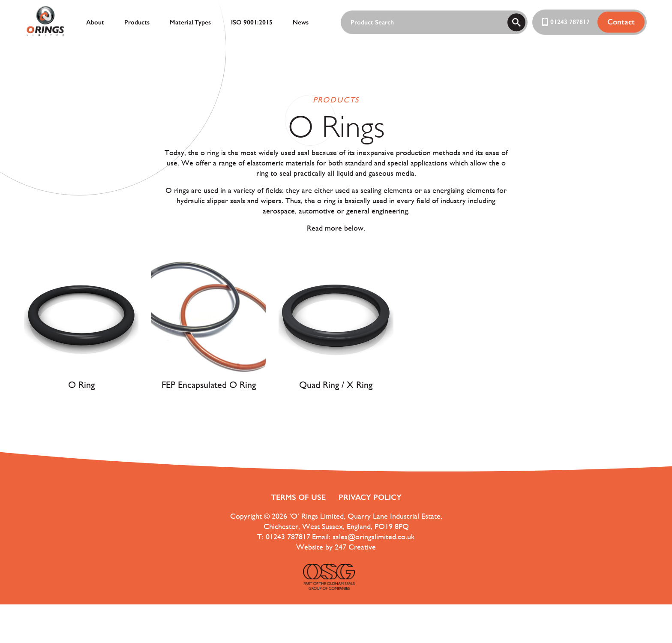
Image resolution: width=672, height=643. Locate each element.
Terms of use (298, 497)
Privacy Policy (370, 497)
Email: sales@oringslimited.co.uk (363, 536)
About (95, 22)
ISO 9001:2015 (252, 22)
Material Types (190, 22)
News (301, 22)
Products (137, 22)
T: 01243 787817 (284, 536)
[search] (516, 22)
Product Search (372, 23)
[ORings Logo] (45, 22)
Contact (621, 22)
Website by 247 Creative (336, 547)
